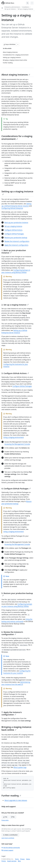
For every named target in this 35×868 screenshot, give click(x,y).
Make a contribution (10, 835)
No (13, 817)
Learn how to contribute (8, 838)
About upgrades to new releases (16, 800)
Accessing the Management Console (17, 444)
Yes (5, 817)
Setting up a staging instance (17, 192)
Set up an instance (10, 9)
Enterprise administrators (12, 7)
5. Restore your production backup (17, 594)
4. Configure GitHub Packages (16, 489)
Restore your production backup (16, 238)
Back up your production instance (16, 222)
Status (28, 859)
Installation (26, 7)
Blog (19, 861)
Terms (17, 859)
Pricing (4, 861)
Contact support (7, 850)
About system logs (20, 767)
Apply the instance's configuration (16, 245)
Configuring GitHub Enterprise (12, 208)
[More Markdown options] (18, 44)
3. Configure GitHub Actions (15, 373)
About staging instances (16, 75)
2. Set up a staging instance (15, 305)
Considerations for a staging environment (17, 137)
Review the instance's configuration (17, 241)
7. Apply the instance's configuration (12, 713)
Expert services (12, 861)
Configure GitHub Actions (13, 230)
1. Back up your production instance (14, 252)
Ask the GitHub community (11, 848)
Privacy (22, 859)
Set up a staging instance (25, 9)
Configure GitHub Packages (14, 234)
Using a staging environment (13, 437)
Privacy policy (5, 820)
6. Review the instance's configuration (12, 633)
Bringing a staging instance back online (16, 728)
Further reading (11, 796)
